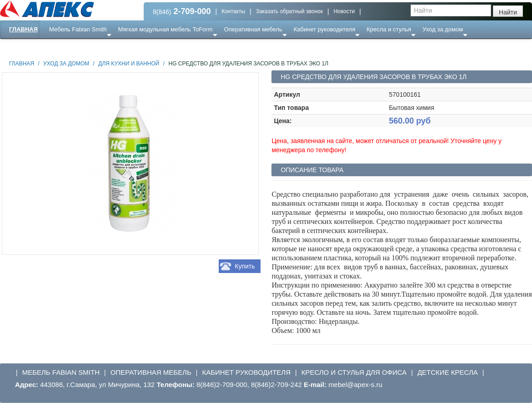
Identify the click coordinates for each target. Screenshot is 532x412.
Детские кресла (448, 372)
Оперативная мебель (253, 29)
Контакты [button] (233, 11)
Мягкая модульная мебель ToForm (166, 29)
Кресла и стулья (389, 29)
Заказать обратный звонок (289, 11)
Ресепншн (98, 47)
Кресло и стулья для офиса (354, 372)
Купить (245, 266)
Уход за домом (443, 29)
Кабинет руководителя (324, 29)
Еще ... (64, 47)
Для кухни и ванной (129, 64)
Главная (23, 29)
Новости (344, 11)
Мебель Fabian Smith (78, 29)
